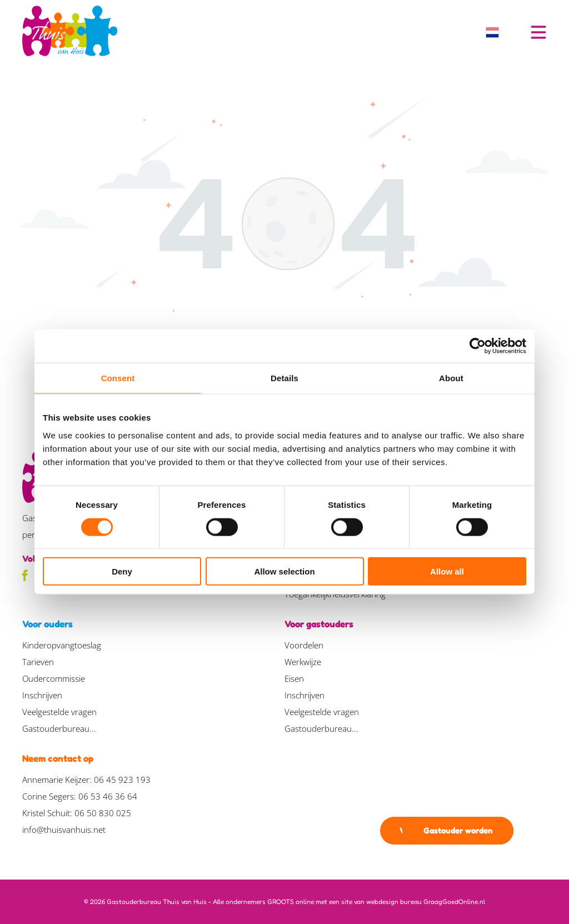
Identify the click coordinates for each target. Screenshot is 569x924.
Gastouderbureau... (59, 728)
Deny (122, 571)
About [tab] (451, 378)
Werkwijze (303, 662)
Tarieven (38, 662)
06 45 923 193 (122, 780)
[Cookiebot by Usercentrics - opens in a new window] (478, 346)
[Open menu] (538, 32)
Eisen (294, 678)
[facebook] (25, 577)
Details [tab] (284, 378)
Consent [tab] (118, 378)
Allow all (447, 571)
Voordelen (304, 645)
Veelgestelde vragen (59, 712)
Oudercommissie (54, 678)
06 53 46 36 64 (108, 796)
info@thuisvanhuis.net (64, 830)
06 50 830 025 (103, 813)
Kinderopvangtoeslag (62, 645)
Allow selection (284, 571)
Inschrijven (42, 695)
